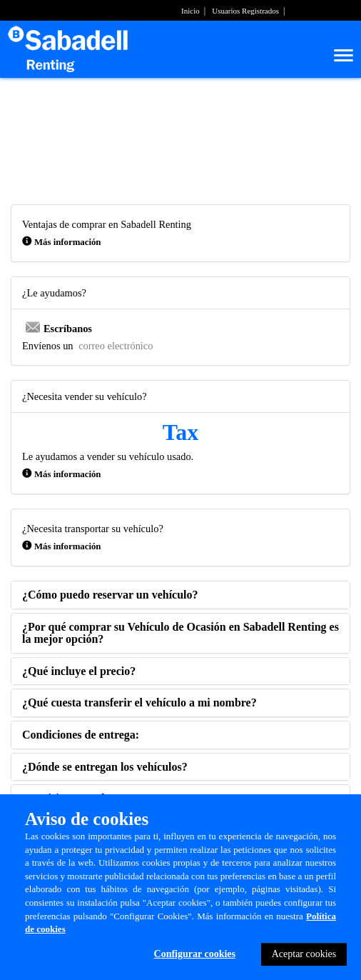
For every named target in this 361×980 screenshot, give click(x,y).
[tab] (180, 595)
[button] (110, 595)
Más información (67, 242)
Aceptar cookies (304, 954)
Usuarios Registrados (245, 11)
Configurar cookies (195, 954)
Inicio (190, 11)
